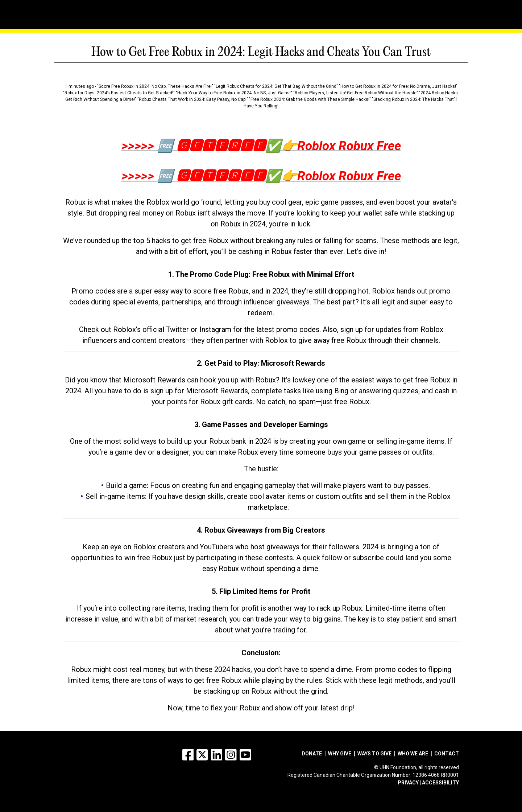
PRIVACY (408, 783)
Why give (340, 754)
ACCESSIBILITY (440, 783)
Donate (312, 754)
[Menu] (83, 5)
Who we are (413, 754)
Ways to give (374, 754)
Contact (447, 754)
